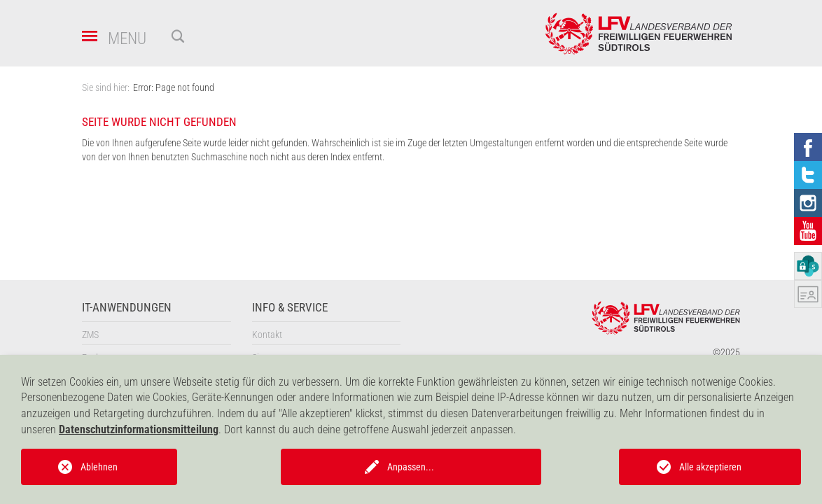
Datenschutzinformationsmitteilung (139, 429)
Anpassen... (411, 467)
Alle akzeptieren (710, 467)
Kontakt (267, 335)
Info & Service (290, 308)
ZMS (90, 335)
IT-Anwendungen (127, 308)
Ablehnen (99, 467)
